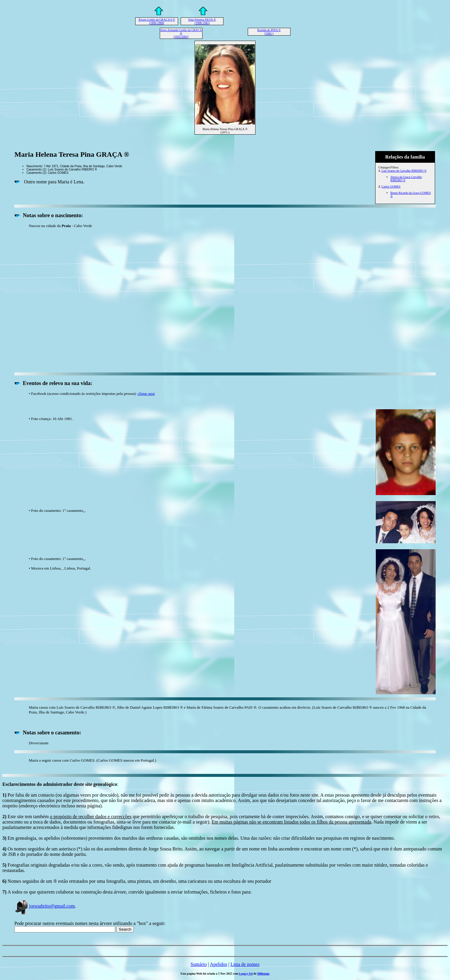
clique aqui (146, 394)
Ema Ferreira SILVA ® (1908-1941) (202, 21)
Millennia (263, 974)
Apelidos (218, 964)
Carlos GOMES (391, 187)
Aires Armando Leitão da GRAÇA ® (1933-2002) (181, 33)
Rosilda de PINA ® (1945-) (269, 32)
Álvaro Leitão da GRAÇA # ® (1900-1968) (156, 21)
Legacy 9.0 (246, 974)
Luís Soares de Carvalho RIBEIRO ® (404, 171)
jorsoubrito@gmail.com (45, 906)
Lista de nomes (245, 964)
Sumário (199, 964)
